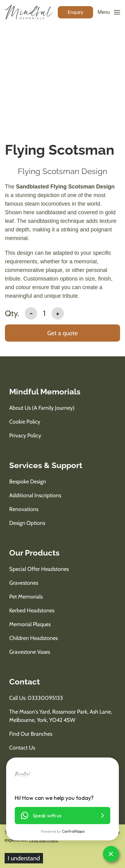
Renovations (24, 509)
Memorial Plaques (30, 624)
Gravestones (24, 583)
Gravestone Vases (30, 652)
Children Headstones (33, 638)
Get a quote (62, 333)
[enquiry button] (75, 12)
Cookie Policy (25, 422)
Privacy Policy (25, 436)
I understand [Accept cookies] (24, 858)
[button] (62, 816)
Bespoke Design (28, 482)
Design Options (27, 523)
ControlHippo (73, 831)
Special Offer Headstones (39, 569)
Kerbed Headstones (32, 610)
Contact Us (22, 748)
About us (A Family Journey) (42, 408)
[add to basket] (62, 333)
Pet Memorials (26, 597)
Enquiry (75, 12)
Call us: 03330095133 (36, 698)
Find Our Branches (31, 734)
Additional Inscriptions (35, 495)
